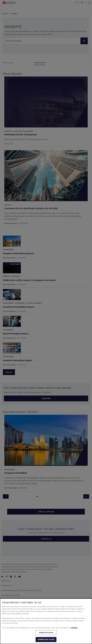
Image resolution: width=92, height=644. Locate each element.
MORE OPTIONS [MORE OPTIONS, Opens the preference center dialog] (46, 633)
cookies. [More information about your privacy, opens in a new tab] (74, 628)
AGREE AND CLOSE (46, 639)
